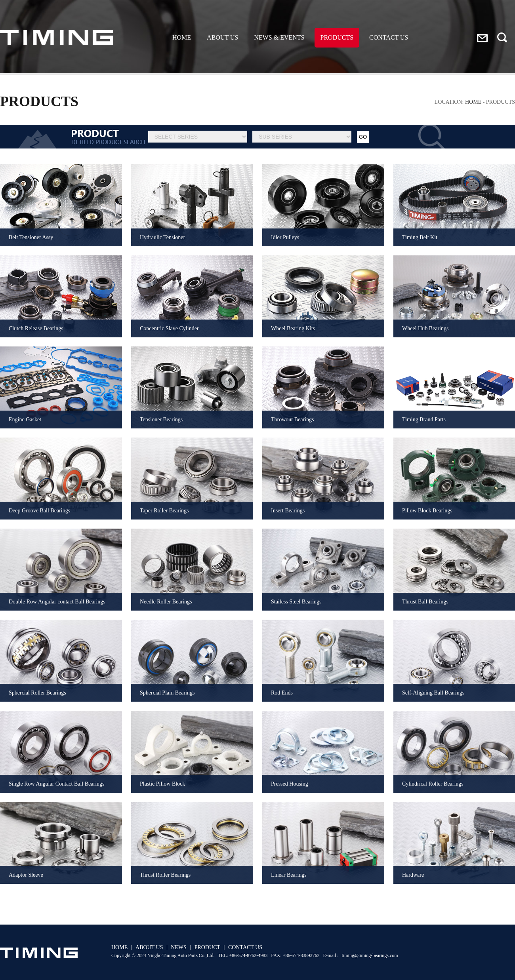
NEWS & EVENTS (279, 37)
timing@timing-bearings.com (370, 955)
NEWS (179, 947)
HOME (182, 37)
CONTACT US (389, 37)
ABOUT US (222, 37)
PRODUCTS (337, 37)
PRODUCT (207, 947)
